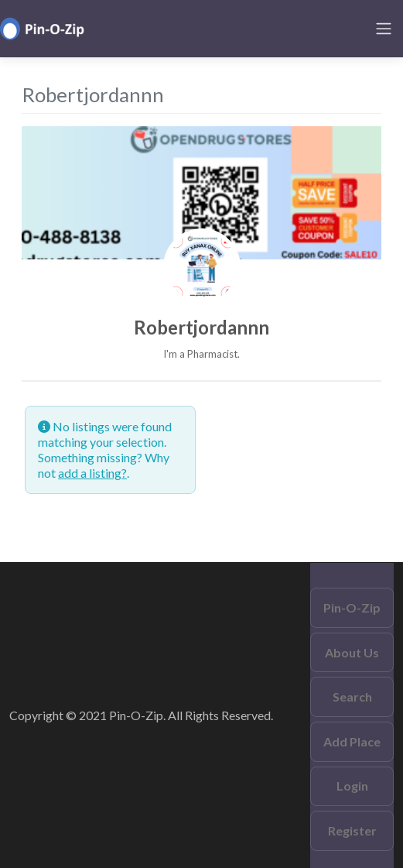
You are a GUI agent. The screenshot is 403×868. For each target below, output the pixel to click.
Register (352, 830)
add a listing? (92, 473)
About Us (352, 652)
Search (352, 696)
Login (352, 786)
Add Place (352, 741)
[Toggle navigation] (384, 29)
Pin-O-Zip (352, 607)
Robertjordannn (201, 327)
